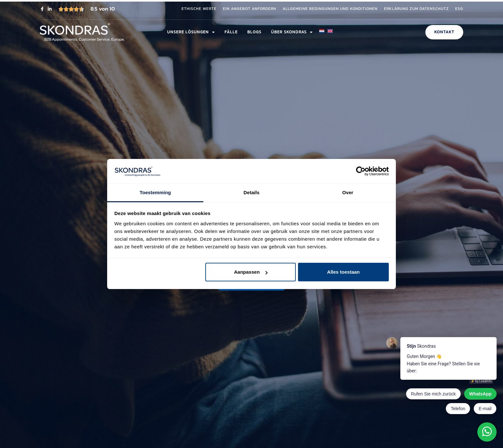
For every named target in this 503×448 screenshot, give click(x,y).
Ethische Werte (199, 9)
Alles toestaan (344, 272)
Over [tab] (348, 192)
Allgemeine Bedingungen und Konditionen (330, 9)
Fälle (231, 32)
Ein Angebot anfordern (250, 9)
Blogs (254, 32)
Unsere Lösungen (191, 32)
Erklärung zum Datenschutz (416, 9)
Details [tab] (251, 192)
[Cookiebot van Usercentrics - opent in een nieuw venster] (361, 171)
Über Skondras (292, 32)
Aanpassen (251, 272)
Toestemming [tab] (155, 192)
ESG (459, 9)
